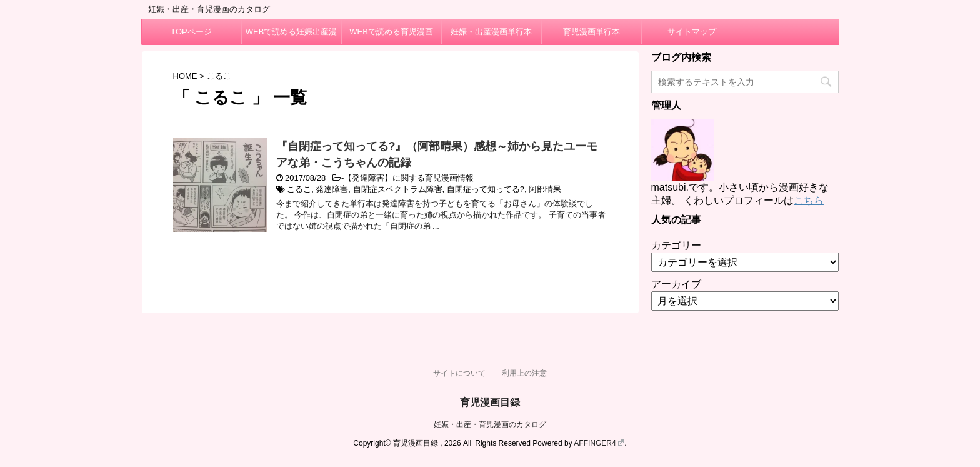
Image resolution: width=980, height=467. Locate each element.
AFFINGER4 (599, 443)
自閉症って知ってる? (486, 189)
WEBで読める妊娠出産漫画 (292, 36)
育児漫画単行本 (592, 32)
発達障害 (332, 189)
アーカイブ (676, 284)
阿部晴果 (545, 189)
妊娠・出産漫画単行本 (491, 32)
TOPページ (191, 32)
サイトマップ (692, 32)
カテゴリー (676, 245)
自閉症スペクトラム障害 (398, 189)
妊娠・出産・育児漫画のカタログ (490, 424)
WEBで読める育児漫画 (391, 32)
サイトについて (459, 373)
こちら (809, 200)
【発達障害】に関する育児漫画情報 (409, 178)
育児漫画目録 (490, 402)
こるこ (299, 189)
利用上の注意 (524, 373)
